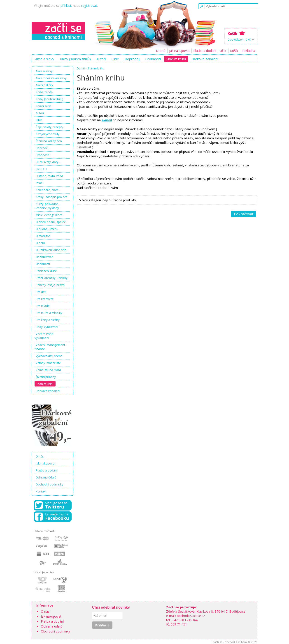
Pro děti (41, 292)
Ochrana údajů (46, 477)
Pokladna (248, 51)
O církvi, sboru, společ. (51, 222)
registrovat (89, 6)
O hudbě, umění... (47, 229)
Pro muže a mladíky (49, 313)
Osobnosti (43, 264)
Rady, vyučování (47, 327)
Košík (234, 51)
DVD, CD (41, 169)
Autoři (101, 59)
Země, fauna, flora (48, 370)
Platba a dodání (205, 51)
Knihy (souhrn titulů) (75, 59)
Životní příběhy (46, 377)
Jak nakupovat (179, 51)
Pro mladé (43, 306)
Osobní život (44, 257)
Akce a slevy (45, 59)
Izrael (40, 183)
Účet (223, 51)
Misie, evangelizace (49, 215)
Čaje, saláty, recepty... (50, 127)
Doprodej (132, 59)
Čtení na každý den (49, 141)
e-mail (107, 120)
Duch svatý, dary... (48, 162)
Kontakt (41, 491)
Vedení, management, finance (50, 347)
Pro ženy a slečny (48, 320)
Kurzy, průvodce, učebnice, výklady (47, 206)
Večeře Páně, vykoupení (44, 336)
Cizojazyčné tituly (48, 134)
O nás (40, 456)
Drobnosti (153, 59)
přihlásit (66, 6)
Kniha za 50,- (44, 92)
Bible (115, 59)
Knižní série (44, 106)
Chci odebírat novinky (111, 607)
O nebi (40, 243)
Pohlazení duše (46, 271)
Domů (161, 51)
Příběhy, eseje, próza (50, 285)
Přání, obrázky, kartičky (52, 278)
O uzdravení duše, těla (51, 250)
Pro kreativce (45, 299)
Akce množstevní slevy (51, 78)
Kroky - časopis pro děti (52, 197)
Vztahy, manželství (48, 363)
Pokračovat (244, 214)
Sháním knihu (176, 59)
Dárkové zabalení (205, 59)
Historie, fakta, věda (49, 176)
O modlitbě (43, 236)
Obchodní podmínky (49, 484)
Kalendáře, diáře (47, 190)
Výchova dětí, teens (49, 356)
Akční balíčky (44, 85)
